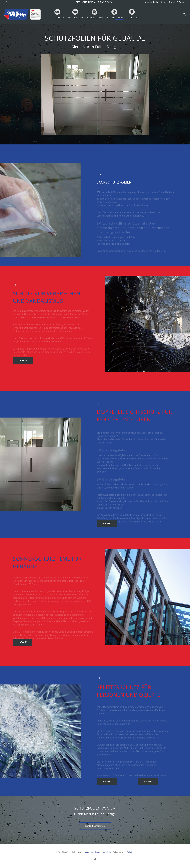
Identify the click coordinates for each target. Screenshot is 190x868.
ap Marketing (129, 852)
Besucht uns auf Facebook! (95, 2)
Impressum (89, 852)
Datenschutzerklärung (103, 852)
